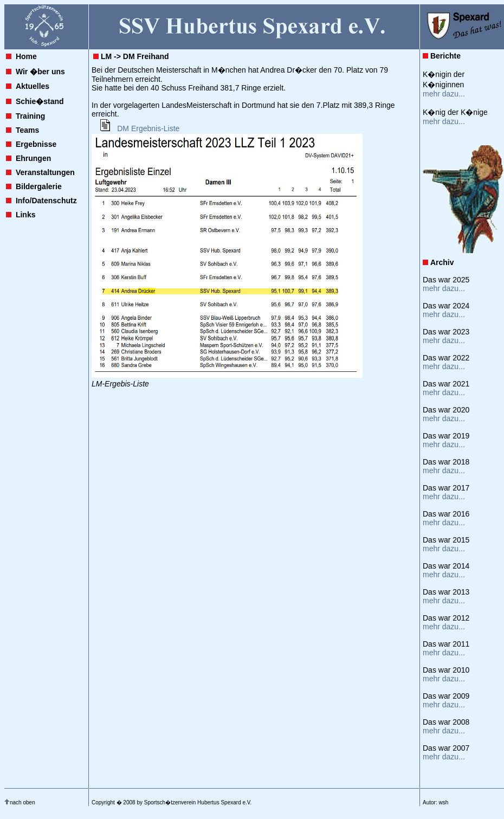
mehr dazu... (444, 94)
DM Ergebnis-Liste (148, 128)
